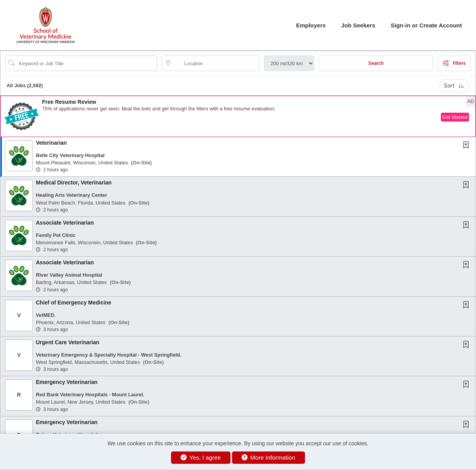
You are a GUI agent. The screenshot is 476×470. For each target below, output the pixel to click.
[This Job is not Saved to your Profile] (468, 146)
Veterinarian (51, 143)
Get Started (455, 117)
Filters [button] (454, 63)
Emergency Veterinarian (67, 382)
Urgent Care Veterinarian (68, 342)
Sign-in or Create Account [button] (426, 25)
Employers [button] (311, 25)
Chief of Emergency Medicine (74, 303)
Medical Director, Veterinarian (74, 183)
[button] (238, 116)
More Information (268, 457)
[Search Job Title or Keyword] (86, 63)
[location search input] (216, 63)
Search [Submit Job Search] (376, 63)
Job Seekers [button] (358, 25)
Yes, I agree (201, 457)
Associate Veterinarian (65, 223)
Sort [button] (454, 86)
